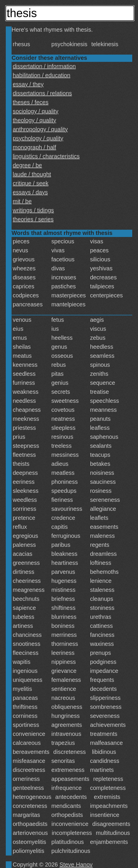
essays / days (30, 192)
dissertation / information (44, 66)
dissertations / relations (42, 93)
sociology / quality (36, 111)
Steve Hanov (76, 865)
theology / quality (34, 120)
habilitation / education (42, 75)
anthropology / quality (40, 129)
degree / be (27, 165)
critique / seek (31, 183)
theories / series (33, 219)
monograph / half (34, 147)
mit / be (22, 201)
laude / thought (32, 174)
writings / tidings (33, 210)
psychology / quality (38, 138)
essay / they (28, 84)
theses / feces (31, 102)
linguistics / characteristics (46, 156)
